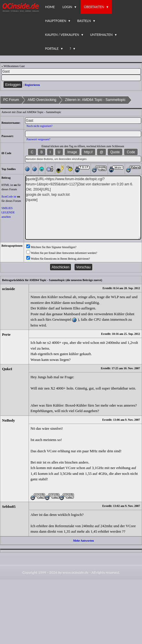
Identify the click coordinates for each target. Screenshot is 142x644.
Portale (52, 48)
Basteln (84, 21)
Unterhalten (101, 35)
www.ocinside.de (76, 572)
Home (50, 7)
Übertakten (94, 7)
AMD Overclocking (42, 100)
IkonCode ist (9, 196)
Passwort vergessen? (38, 139)
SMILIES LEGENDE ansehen (8, 212)
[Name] (71, 71)
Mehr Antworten (83, 541)
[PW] (71, 78)
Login (68, 7)
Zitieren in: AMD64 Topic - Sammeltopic (95, 100)
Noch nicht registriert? (40, 126)
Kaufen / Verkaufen (62, 35)
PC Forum (11, 100)
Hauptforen (56, 21)
